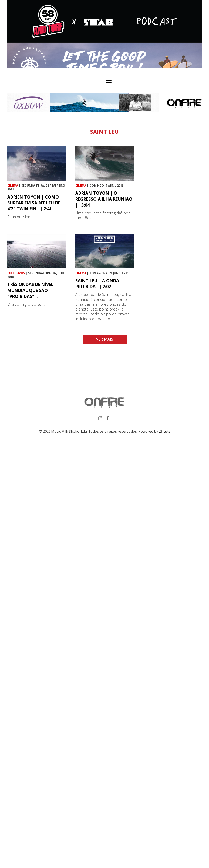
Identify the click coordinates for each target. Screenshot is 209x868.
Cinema (13, 186)
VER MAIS (105, 339)
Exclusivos (16, 273)
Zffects (165, 431)
